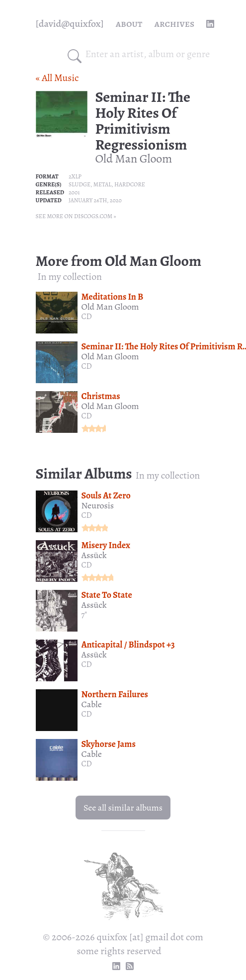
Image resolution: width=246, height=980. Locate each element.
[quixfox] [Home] (70, 24)
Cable (92, 704)
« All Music (57, 78)
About (129, 24)
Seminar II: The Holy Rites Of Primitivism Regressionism (143, 121)
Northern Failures (115, 694)
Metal (103, 184)
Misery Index (106, 545)
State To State (107, 595)
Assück (94, 555)
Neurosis (98, 505)
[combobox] (148, 54)
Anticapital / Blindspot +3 (128, 645)
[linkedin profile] (210, 24)
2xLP (75, 176)
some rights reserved (119, 951)
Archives (174, 24)
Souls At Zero (106, 495)
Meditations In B (113, 297)
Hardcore (130, 184)
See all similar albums (123, 808)
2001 (74, 192)
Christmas (101, 396)
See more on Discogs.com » (76, 216)
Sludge (80, 184)
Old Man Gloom (134, 159)
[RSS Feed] (130, 966)
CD (87, 317)
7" (84, 615)
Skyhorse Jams (109, 744)
